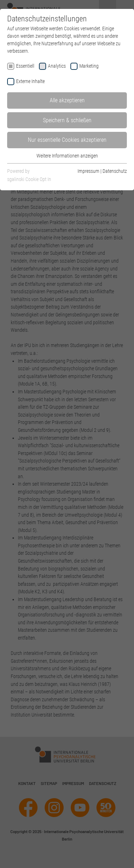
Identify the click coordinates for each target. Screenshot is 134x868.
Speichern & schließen (67, 120)
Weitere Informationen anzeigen (67, 156)
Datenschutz (115, 171)
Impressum (88, 171)
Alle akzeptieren (67, 100)
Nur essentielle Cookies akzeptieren (67, 140)
